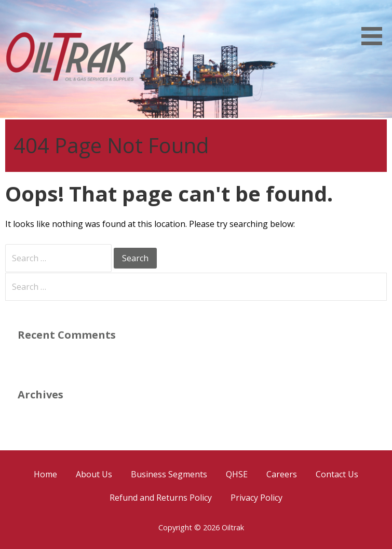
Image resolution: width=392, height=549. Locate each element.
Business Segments (169, 474)
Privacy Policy (256, 498)
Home (45, 474)
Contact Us (337, 474)
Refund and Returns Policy (161, 498)
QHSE (237, 474)
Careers (282, 474)
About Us (94, 474)
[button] (375, 24)
